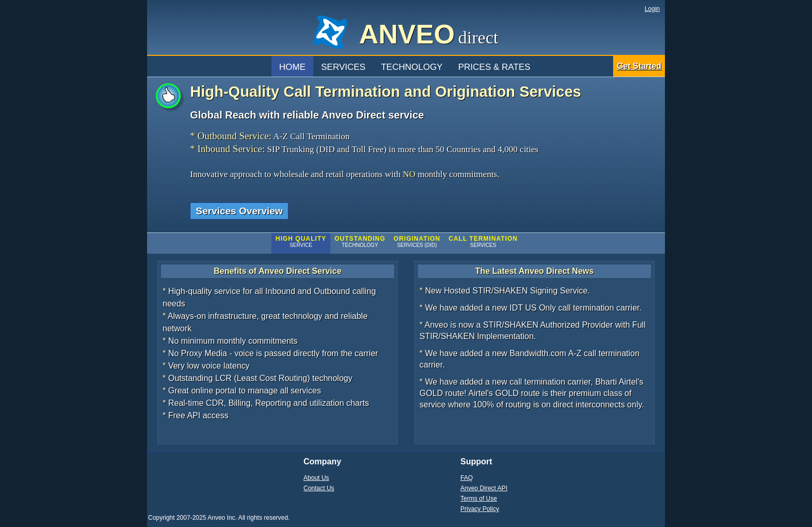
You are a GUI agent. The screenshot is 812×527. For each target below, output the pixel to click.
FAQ (467, 478)
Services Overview (239, 211)
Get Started (639, 66)
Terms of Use (479, 499)
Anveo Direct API (484, 488)
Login (652, 9)
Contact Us (319, 488)
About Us (316, 478)
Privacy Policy (480, 509)
